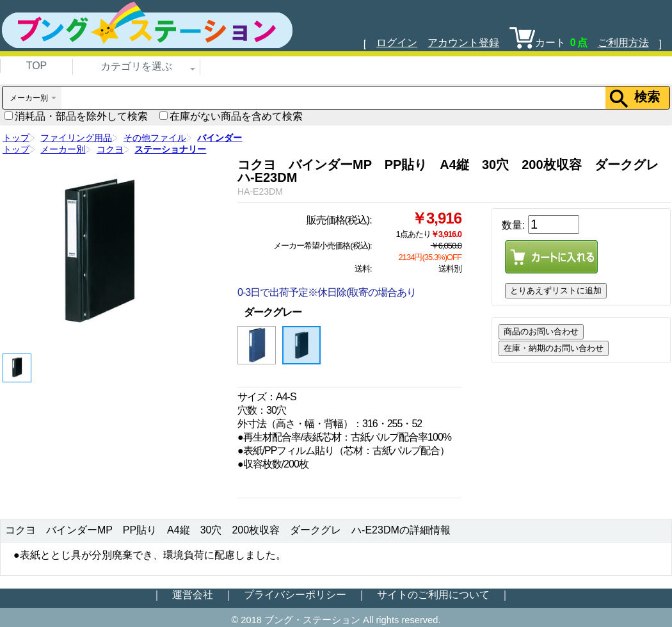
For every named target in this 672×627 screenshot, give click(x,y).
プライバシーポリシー (295, 595)
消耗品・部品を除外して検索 (76, 116)
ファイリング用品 (76, 138)
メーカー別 (63, 149)
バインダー (220, 138)
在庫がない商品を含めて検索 (231, 116)
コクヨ (110, 149)
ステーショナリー (170, 149)
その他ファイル (155, 138)
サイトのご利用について (433, 595)
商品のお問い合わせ (541, 331)
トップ (16, 138)
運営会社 (193, 595)
